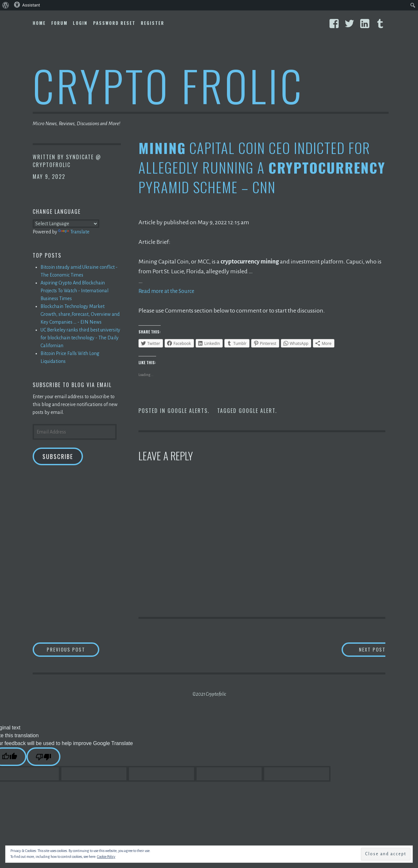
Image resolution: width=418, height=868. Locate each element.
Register (153, 23)
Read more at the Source (169, 291)
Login (80, 23)
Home (39, 23)
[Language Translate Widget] (66, 224)
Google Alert (257, 411)
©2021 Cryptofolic (209, 695)
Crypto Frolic (168, 85)
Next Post (359, 650)
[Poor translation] (43, 758)
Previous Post (80, 650)
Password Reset (114, 23)
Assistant (27, 5)
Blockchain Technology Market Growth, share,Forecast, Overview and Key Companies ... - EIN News (80, 314)
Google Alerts (188, 411)
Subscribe (58, 456)
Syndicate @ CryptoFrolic (67, 161)
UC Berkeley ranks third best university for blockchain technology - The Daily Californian (80, 338)
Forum (59, 23)
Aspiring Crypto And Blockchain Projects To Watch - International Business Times (74, 291)
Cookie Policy (106, 857)
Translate (74, 232)
